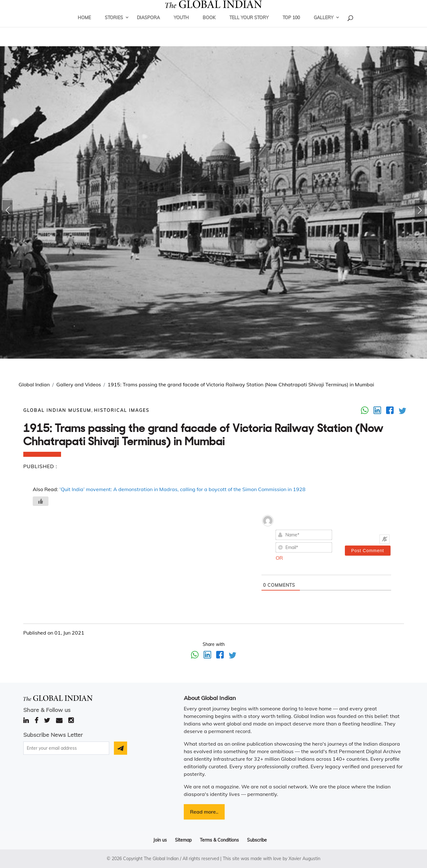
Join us (160, 840)
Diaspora (148, 27)
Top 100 (291, 27)
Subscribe (257, 840)
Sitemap (183, 840)
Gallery (324, 27)
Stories (114, 27)
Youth (181, 27)
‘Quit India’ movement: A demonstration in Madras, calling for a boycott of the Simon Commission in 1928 (183, 489)
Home (84, 27)
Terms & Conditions (219, 840)
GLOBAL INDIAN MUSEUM (57, 410)
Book (209, 27)
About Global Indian (210, 698)
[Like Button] (41, 501)
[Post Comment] (368, 551)
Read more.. (204, 812)
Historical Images (122, 410)
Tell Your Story (249, 27)
